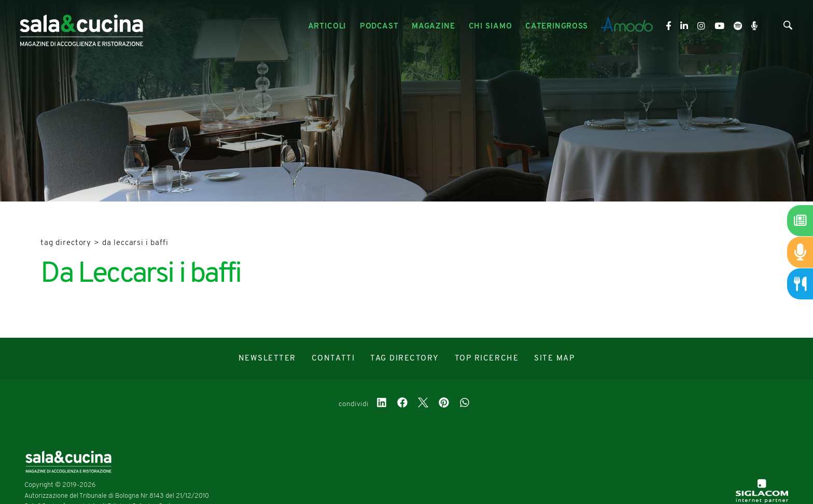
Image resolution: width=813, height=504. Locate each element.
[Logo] (81, 27)
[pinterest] (444, 404)
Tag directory (66, 243)
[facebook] (402, 404)
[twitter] (423, 404)
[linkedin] (382, 404)
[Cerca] (788, 27)
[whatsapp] (465, 404)
